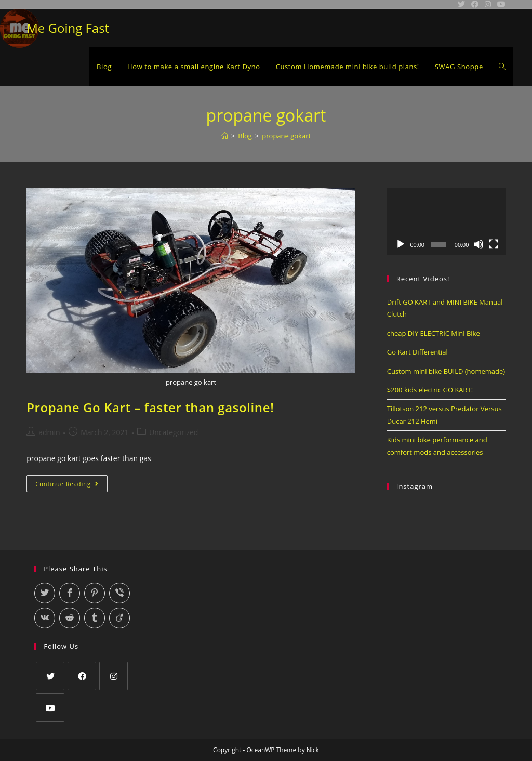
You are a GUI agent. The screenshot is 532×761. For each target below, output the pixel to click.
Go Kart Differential (417, 352)
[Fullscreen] (494, 244)
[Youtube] (50, 708)
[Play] (401, 244)
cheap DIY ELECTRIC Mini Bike (434, 333)
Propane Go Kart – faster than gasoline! (150, 407)
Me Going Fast (68, 28)
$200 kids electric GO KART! (430, 390)
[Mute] (478, 244)
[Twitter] (50, 676)
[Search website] (502, 67)
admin (49, 432)
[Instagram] (114, 676)
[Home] (225, 136)
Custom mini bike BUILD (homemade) (446, 371)
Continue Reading (71, 486)
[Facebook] (82, 676)
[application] (446, 221)
